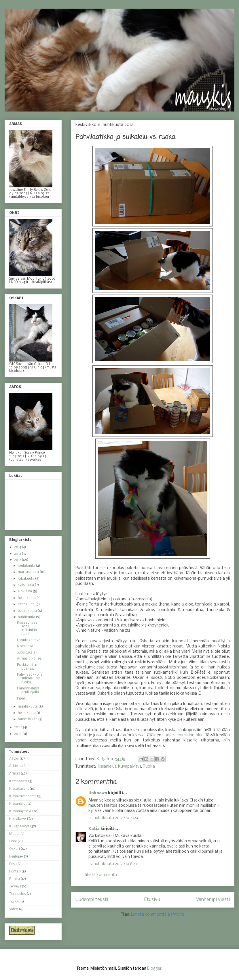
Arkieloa (16, 766)
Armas (15, 774)
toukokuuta (28, 611)
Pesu (13, 864)
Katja (94, 829)
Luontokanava (29, 640)
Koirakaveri (19, 819)
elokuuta (25, 591)
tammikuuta (28, 719)
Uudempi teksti (92, 900)
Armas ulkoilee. (29, 659)
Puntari (15, 872)
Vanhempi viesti (213, 900)
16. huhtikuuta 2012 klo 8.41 (113, 864)
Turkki (14, 902)
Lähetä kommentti (100, 875)
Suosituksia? (27, 653)
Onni (13, 841)
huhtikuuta (27, 617)
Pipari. (22, 699)
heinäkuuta (27, 598)
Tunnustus (18, 894)
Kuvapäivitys (130, 767)
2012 (18, 560)
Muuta (14, 834)
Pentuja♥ (16, 857)
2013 (18, 554)
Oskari (15, 849)
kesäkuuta (27, 604)
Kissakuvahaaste (23, 796)
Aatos (14, 759)
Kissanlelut (107, 767)
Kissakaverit (19, 789)
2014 (18, 547)
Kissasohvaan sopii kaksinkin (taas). (28, 629)
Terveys (15, 887)
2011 (18, 727)
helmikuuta (27, 713)
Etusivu (152, 900)
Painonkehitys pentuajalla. (28, 690)
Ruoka (149, 767)
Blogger (154, 969)
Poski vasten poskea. (27, 667)
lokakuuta (26, 579)
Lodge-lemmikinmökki (183, 735)
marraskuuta (29, 572)
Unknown (98, 793)
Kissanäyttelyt (20, 811)
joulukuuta (27, 566)
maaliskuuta (28, 707)
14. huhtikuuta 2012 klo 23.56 (114, 818)
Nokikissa (25, 646)
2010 (18, 734)
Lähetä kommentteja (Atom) (158, 915)
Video (14, 909)
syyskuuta (26, 585)
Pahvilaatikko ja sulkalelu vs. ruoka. (30, 679)
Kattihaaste (18, 781)
